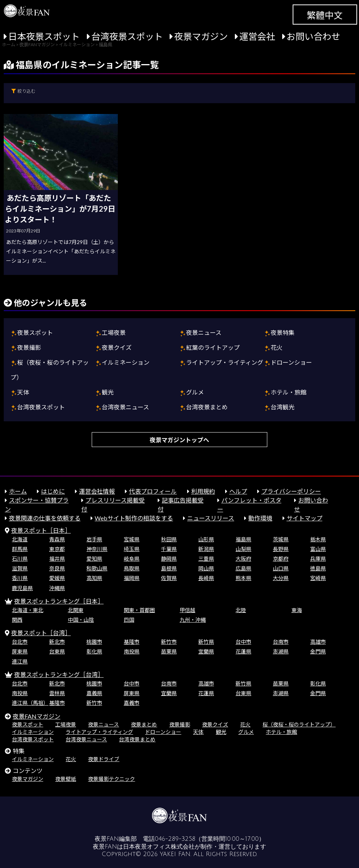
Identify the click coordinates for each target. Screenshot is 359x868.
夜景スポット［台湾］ (41, 633)
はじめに (53, 491)
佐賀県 (169, 578)
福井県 (57, 559)
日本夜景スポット (44, 36)
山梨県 (243, 549)
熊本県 (243, 578)
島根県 (169, 568)
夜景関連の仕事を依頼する (45, 518)
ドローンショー (291, 362)
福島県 (243, 539)
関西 (17, 620)
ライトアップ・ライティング (225, 362)
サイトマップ (305, 518)
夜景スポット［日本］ (41, 530)
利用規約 (203, 491)
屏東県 (20, 651)
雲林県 (57, 693)
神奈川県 (97, 549)
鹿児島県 (22, 588)
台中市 (243, 642)
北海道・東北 (28, 610)
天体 (23, 392)
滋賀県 (20, 568)
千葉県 (169, 549)
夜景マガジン (201, 36)
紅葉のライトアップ (213, 347)
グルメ (195, 392)
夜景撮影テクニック (111, 779)
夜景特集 (283, 332)
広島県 (243, 568)
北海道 (20, 539)
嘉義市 (132, 703)
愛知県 (94, 559)
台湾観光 (283, 407)
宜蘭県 (206, 651)
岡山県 (206, 568)
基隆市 (132, 642)
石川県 (20, 559)
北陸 (241, 610)
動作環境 (260, 518)
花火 (277, 347)
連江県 (20, 661)
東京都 (57, 549)
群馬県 (20, 549)
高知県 (94, 578)
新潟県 (206, 549)
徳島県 (318, 568)
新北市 (57, 642)
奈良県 (57, 568)
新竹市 (169, 642)
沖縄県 (57, 588)
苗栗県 (169, 651)
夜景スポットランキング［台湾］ (59, 674)
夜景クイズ (117, 347)
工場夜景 (114, 332)
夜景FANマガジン (37, 716)
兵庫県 (318, 559)
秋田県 (169, 539)
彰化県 (94, 651)
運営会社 (257, 36)
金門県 (318, 651)
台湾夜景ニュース (125, 407)
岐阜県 (132, 559)
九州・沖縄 (193, 620)
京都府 (281, 559)
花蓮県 (243, 651)
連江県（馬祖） (30, 703)
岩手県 (94, 539)
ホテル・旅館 (289, 392)
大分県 (281, 578)
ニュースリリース (211, 518)
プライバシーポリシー (291, 491)
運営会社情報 (97, 491)
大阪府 (243, 559)
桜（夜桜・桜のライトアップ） (299, 724)
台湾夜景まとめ (207, 407)
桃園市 (94, 642)
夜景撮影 (29, 347)
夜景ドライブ (104, 759)
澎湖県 (281, 651)
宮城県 (132, 539)
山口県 (281, 568)
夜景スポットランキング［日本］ (59, 601)
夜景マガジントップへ (179, 440)
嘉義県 (94, 693)
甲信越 (188, 610)
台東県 (57, 651)
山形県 (206, 539)
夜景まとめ (144, 724)
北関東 (76, 610)
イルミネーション (126, 362)
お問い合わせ (314, 36)
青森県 (57, 539)
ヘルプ (238, 491)
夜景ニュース (204, 332)
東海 (297, 610)
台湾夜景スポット (127, 36)
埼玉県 (132, 549)
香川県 (20, 578)
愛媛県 (57, 578)
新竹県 (206, 642)
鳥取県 (132, 568)
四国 (129, 620)
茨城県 (281, 539)
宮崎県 (318, 578)
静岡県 (169, 559)
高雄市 (318, 642)
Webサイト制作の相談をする (134, 518)
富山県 (318, 549)
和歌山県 (97, 568)
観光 (108, 392)
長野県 (281, 549)
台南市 (281, 642)
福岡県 (132, 578)
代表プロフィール (153, 491)
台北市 (20, 642)
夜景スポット (35, 332)
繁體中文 (325, 15)
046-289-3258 (175, 839)
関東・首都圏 (139, 610)
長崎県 (206, 578)
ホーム (18, 491)
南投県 (132, 651)
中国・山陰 (81, 620)
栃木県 (318, 539)
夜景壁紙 (66, 779)
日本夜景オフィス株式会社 (159, 847)
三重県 (206, 559)
